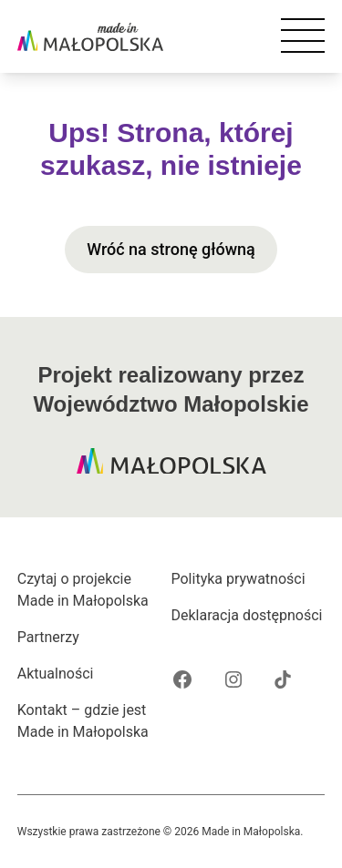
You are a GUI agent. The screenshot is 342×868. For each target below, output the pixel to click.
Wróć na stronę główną (171, 249)
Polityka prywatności (238, 579)
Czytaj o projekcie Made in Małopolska (83, 590)
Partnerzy (48, 637)
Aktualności (56, 674)
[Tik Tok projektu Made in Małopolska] (283, 679)
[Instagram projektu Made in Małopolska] (233, 679)
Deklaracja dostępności (247, 615)
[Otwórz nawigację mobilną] (303, 36)
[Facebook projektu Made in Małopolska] (182, 679)
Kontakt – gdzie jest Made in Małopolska (83, 721)
